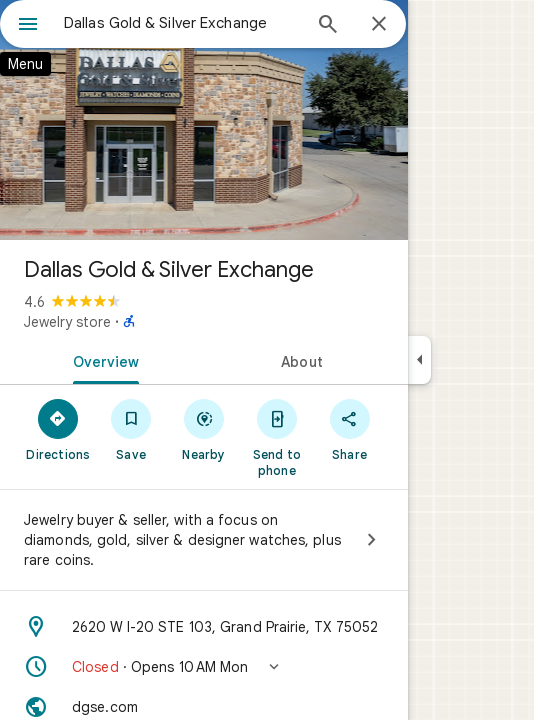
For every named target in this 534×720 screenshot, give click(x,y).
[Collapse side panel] (419, 360)
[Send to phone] (276, 437)
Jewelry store (67, 322)
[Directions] (58, 429)
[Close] (379, 25)
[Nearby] (204, 429)
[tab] (102, 360)
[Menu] (28, 26)
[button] (204, 667)
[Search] (328, 26)
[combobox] (182, 23)
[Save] (131, 429)
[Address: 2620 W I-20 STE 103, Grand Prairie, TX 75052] (204, 627)
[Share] (349, 429)
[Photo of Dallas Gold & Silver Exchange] (204, 120)
